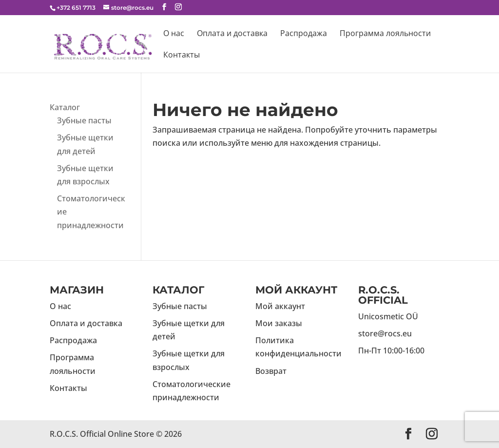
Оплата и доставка (232, 34)
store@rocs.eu (385, 333)
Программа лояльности (385, 34)
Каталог (65, 107)
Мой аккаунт (280, 306)
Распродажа (304, 34)
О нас (174, 34)
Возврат (271, 371)
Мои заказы (279, 323)
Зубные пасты (84, 120)
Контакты (182, 56)
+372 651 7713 (76, 8)
